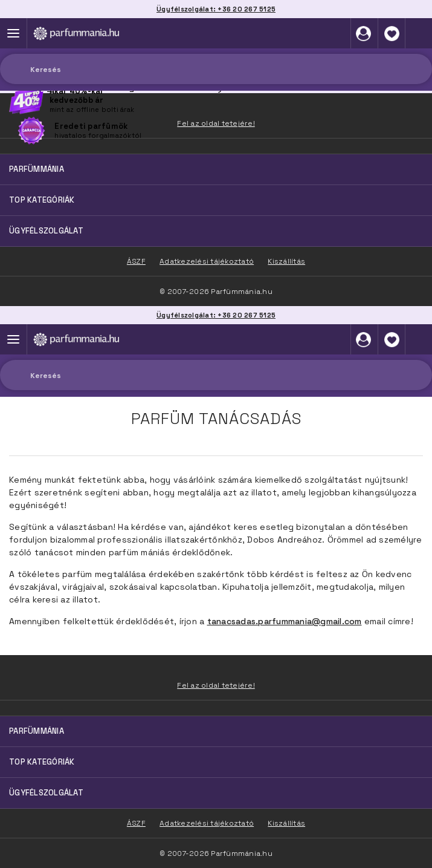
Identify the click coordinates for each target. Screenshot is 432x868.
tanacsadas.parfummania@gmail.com (285, 621)
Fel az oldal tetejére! (216, 685)
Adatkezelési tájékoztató (207, 823)
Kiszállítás (286, 823)
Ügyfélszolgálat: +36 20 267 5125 (216, 315)
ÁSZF (136, 823)
